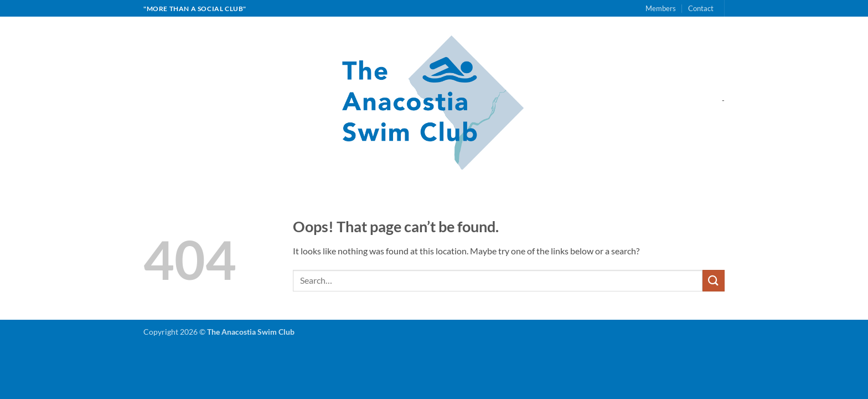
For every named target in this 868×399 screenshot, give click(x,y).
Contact (701, 8)
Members (661, 8)
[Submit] (714, 281)
